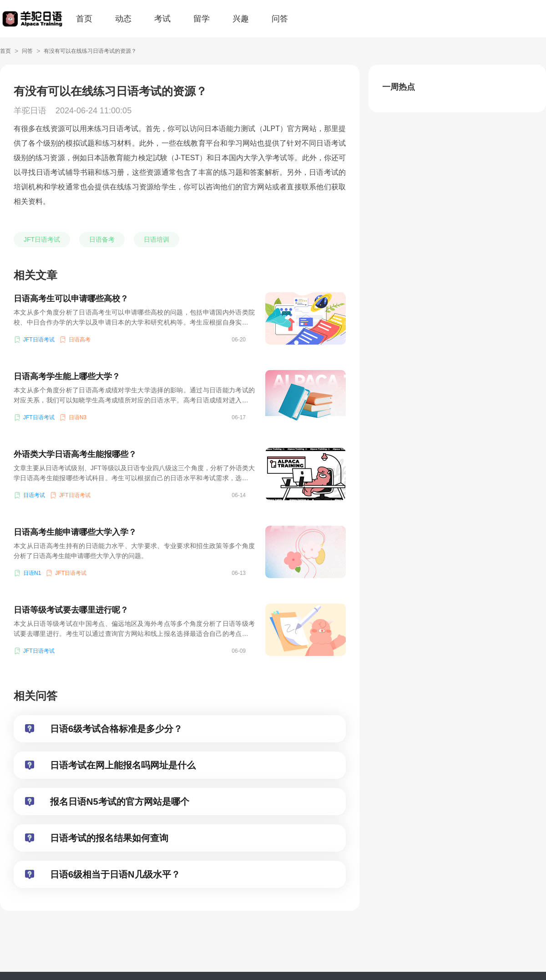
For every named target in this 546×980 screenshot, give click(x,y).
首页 (84, 19)
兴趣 (241, 19)
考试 (162, 19)
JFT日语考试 (42, 239)
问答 (280, 19)
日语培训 (157, 239)
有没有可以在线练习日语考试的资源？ (90, 51)
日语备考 (102, 239)
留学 (202, 19)
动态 (123, 19)
